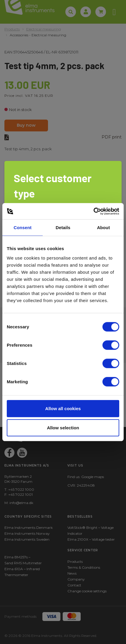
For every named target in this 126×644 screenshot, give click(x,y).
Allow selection (63, 428)
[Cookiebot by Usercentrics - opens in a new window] (93, 211)
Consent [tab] (23, 228)
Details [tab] (63, 228)
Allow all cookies (63, 408)
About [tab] (103, 228)
